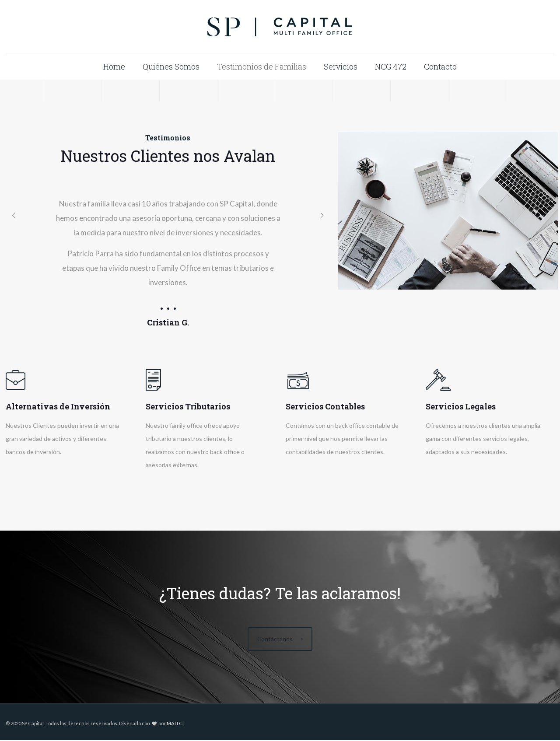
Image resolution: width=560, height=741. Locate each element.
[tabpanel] (168, 260)
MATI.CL (176, 724)
